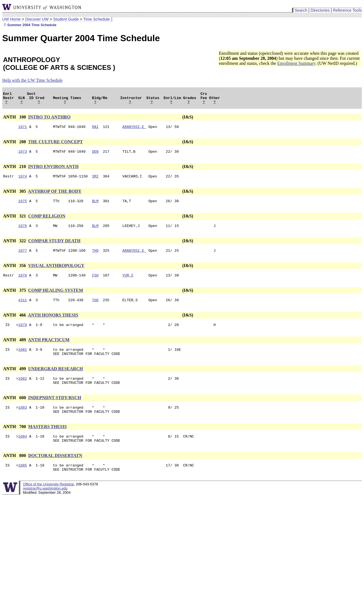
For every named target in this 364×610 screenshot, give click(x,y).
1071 (23, 130)
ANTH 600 (15, 411)
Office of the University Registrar (48, 502)
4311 (23, 309)
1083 (23, 421)
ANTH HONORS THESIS (53, 324)
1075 (23, 207)
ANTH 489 (15, 350)
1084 (23, 452)
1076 (23, 232)
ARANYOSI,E (134, 130)
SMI (95, 181)
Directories (320, 10)
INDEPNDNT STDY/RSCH (55, 411)
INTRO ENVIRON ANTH (53, 171)
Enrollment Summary (296, 63)
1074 (23, 181)
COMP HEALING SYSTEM (55, 299)
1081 (23, 360)
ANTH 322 (15, 247)
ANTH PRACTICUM (49, 350)
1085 (23, 483)
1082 (23, 391)
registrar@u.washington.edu (45, 507)
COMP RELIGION (47, 222)
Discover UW (37, 19)
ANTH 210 (15, 171)
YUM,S (128, 283)
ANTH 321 (15, 222)
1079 (23, 335)
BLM (95, 207)
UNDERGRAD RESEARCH (55, 380)
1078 (23, 283)
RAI (95, 130)
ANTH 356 (15, 273)
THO (95, 258)
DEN (95, 155)
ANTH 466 (15, 324)
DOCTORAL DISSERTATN (55, 472)
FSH (95, 283)
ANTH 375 (15, 299)
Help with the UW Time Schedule (32, 80)
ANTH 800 (15, 472)
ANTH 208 (15, 145)
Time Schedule (96, 19)
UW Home (11, 19)
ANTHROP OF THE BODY (55, 196)
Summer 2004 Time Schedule (29, 25)
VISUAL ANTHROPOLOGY (56, 273)
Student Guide (66, 19)
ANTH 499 (15, 380)
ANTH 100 (15, 119)
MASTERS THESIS (47, 442)
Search (301, 10)
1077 (23, 258)
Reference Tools (347, 10)
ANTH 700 (15, 442)
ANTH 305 (15, 196)
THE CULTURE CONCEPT (55, 145)
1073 (23, 155)
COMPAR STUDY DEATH (54, 247)
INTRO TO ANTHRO (49, 119)
